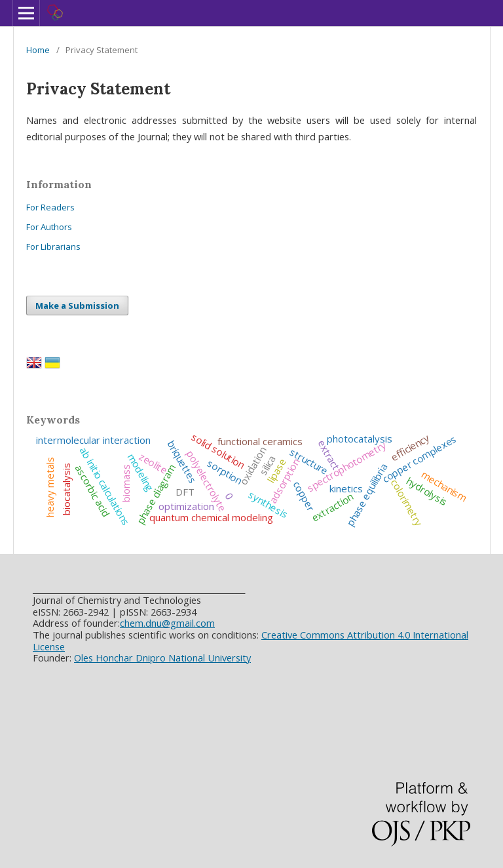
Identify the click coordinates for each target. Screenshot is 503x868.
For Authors (49, 227)
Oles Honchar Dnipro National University (162, 658)
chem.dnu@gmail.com (167, 623)
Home (38, 50)
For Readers (50, 207)
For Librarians (53, 247)
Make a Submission (77, 306)
